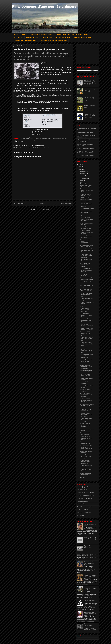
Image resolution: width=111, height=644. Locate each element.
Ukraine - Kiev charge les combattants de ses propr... (86, 420)
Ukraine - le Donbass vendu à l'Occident (86, 228)
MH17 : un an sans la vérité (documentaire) (90, 538)
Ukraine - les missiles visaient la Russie (86, 186)
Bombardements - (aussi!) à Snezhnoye (86, 325)
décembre (83, 171)
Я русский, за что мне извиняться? (90, 547)
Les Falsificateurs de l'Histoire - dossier (26, 40)
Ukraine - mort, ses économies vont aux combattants (86, 367)
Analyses (25, 34)
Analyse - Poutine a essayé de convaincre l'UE (87, 190)
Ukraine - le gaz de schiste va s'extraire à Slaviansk (86, 219)
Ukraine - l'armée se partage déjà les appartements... (85, 196)
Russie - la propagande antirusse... (86, 379)
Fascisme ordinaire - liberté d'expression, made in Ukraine (90, 116)
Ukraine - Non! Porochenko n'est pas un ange (86, 456)
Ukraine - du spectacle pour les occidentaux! (86, 474)
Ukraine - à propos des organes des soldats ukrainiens (86, 256)
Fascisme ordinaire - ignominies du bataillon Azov (90, 99)
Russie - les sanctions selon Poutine (86, 200)
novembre (83, 174)
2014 (80, 169)
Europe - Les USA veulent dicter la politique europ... (85, 333)
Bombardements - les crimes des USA (86, 443)
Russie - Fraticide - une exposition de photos (86, 329)
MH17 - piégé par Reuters (85, 275)
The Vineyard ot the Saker (84, 513)
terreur (46, 148)
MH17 (82, 306)
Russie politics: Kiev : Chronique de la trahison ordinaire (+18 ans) (87, 555)
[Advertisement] (86, 54)
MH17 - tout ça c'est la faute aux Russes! (86, 290)
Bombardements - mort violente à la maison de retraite (86, 205)
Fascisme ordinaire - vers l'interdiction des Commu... (86, 232)
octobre (83, 176)
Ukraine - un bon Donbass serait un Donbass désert (86, 462)
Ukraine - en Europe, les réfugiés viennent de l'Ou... (87, 339)
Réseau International (83, 510)
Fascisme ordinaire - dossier (83, 37)
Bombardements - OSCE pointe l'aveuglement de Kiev (87, 406)
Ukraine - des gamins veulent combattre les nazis (86, 344)
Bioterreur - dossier (32, 37)
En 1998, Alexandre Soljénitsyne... (86, 156)
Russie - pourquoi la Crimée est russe (85, 375)
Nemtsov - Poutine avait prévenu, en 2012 (91, 563)
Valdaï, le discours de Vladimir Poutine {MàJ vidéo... (85, 141)
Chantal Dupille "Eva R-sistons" (86, 493)
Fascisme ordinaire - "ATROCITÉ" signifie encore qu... (86, 395)
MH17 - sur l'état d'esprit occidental (87, 237)
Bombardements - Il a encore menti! (86, 371)
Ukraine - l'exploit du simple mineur (85, 410)
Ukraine (50, 148)
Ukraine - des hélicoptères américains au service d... (87, 350)
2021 (80, 164)
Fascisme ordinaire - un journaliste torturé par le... (86, 320)
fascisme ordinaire (27, 148)
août (82, 181)
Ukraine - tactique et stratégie (85, 383)
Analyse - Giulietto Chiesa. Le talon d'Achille (85, 425)
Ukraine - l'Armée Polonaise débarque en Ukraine (86, 310)
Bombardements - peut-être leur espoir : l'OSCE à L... (86, 315)
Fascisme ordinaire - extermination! (86, 434)
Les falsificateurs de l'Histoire (85, 133)
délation (20, 148)
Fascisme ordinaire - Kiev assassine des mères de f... (86, 415)
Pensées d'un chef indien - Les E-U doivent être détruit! (72, 34)
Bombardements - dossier (63, 37)
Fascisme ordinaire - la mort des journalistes (86, 279)
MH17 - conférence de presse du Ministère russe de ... (86, 270)
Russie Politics (81, 504)
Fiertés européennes (83, 490)
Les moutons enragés (83, 501)
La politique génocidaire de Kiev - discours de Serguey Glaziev (86, 152)
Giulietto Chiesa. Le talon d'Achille (86, 149)
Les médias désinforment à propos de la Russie (90, 588)
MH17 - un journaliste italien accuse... (86, 260)
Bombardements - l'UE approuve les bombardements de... (86, 447)
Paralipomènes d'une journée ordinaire (44, 6)
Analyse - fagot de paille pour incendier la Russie (86, 295)
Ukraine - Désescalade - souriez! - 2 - (87, 452)
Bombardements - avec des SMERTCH (86, 246)
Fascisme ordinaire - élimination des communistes (86, 241)
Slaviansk (41, 148)
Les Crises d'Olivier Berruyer (85, 498)
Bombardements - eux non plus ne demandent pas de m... (86, 213)
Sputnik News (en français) (84, 507)
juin (81, 478)
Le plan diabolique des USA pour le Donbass (54, 40)
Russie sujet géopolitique (84, 487)
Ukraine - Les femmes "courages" (86, 470)
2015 (80, 167)
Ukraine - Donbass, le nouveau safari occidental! (90, 90)
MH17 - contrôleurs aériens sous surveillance (85, 265)
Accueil (16, 34)
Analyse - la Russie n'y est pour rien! (86, 390)
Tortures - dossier (47, 37)
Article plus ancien (66, 204)
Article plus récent (19, 204)
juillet (82, 183)
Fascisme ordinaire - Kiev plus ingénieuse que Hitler (86, 400)
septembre (83, 178)
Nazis (37, 148)
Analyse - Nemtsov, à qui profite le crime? (90, 576)
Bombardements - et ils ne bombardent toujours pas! (86, 356)
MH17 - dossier (18, 37)
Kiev (34, 148)
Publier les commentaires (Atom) (46, 209)
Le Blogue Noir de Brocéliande (85, 495)
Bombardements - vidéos (87, 209)
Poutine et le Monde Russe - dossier (42, 34)
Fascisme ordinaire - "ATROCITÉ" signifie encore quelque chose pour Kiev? (90, 83)
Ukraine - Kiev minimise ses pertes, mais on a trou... (86, 250)
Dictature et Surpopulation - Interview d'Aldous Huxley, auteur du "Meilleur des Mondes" (90, 627)
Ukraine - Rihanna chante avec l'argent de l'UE (86, 438)
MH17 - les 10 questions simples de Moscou (87, 286)
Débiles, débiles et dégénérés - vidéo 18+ (90, 613)
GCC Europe (81, 515)
